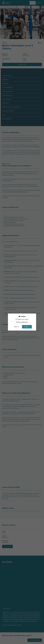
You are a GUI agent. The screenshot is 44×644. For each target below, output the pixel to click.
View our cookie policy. (22, 322)
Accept (26, 327)
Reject (16, 327)
